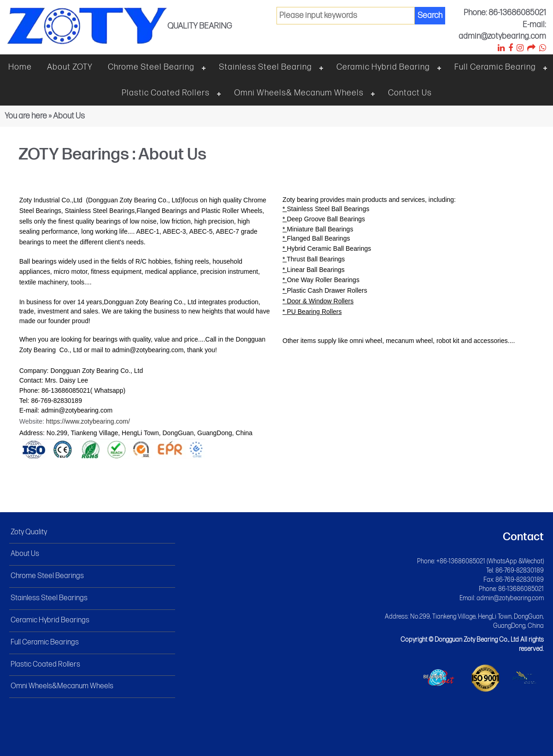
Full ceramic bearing (495, 67)
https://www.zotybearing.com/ (88, 421)
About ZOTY (70, 67)
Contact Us (410, 93)
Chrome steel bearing (151, 67)
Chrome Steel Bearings (47, 576)
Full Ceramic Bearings (45, 642)
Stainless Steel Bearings (49, 598)
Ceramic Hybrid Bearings (50, 620)
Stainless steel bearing (265, 67)
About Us (25, 554)
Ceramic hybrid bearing (383, 67)
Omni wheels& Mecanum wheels (299, 93)
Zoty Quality (29, 532)
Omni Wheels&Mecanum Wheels (62, 686)
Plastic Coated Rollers (166, 93)
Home (20, 67)
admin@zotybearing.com (510, 598)
